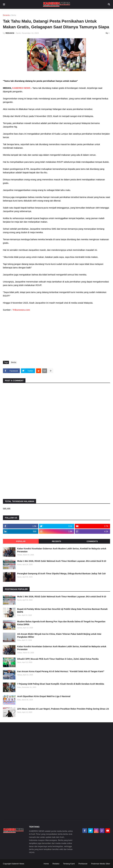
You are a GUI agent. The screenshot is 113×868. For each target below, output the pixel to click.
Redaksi (56, 864)
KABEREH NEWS (22, 88)
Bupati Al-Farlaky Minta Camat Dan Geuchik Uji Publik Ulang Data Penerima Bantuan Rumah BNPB (62, 611)
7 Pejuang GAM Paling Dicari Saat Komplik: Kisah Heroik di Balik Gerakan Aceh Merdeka (61, 684)
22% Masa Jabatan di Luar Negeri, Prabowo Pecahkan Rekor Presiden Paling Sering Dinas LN (63, 709)
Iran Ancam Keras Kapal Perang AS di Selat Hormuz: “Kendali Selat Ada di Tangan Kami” (61, 671)
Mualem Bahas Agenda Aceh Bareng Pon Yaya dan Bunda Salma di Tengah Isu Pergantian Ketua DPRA (61, 623)
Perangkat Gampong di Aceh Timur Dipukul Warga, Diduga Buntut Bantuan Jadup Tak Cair (62, 574)
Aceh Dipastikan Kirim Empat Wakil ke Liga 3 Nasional (44, 696)
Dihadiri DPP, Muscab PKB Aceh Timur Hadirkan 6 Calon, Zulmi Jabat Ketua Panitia (58, 659)
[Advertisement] (56, 336)
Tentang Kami (69, 864)
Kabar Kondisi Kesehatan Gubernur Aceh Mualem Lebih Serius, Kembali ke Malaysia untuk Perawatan (62, 550)
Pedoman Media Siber (101, 864)
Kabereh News (18, 864)
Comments (92, 541)
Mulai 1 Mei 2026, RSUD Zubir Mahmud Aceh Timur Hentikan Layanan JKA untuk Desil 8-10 (62, 561)
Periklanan (83, 864)
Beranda (6, 15)
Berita (14, 15)
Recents (56, 541)
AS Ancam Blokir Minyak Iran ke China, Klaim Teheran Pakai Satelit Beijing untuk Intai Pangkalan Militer (59, 635)
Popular (21, 541)
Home (46, 864)
